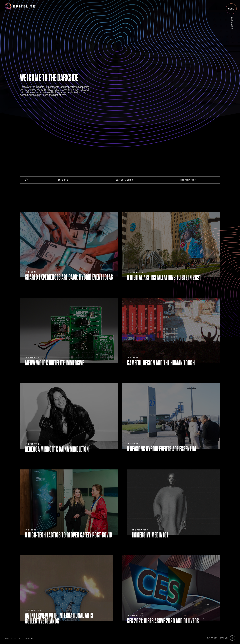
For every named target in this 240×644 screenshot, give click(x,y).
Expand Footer (218, 638)
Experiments (124, 180)
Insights (62, 180)
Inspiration (189, 180)
